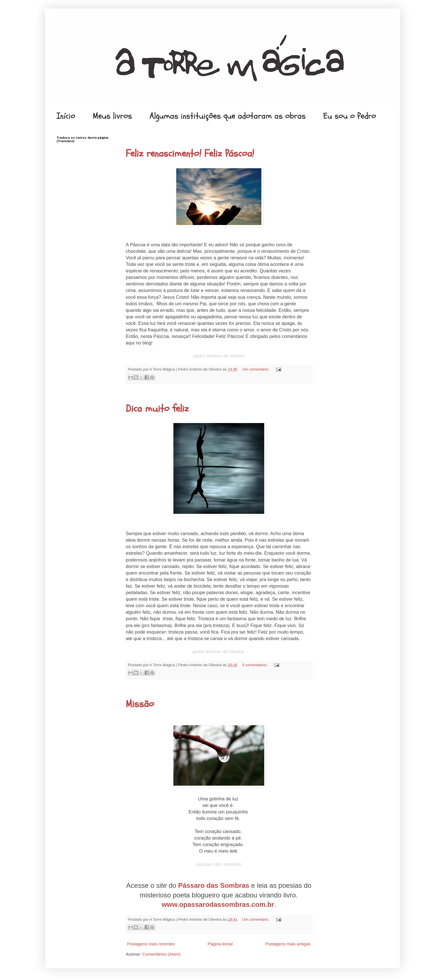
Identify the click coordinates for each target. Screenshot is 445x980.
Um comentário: (256, 369)
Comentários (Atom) (161, 954)
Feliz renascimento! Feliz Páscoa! (190, 153)
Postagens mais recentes (151, 944)
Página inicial (220, 944)
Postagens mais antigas (288, 944)
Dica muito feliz (157, 409)
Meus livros (112, 116)
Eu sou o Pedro (350, 116)
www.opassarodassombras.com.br (218, 904)
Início (66, 116)
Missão (140, 704)
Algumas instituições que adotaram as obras (228, 116)
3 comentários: (255, 665)
